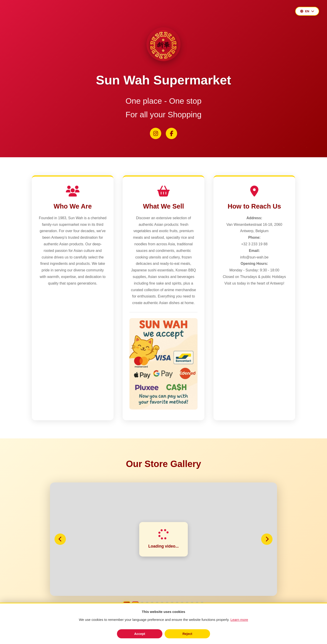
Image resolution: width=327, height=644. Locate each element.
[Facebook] (171, 133)
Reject (187, 634)
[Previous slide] (60, 539)
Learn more (239, 620)
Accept (140, 634)
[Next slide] (267, 539)
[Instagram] (156, 133)
